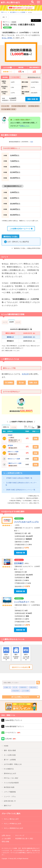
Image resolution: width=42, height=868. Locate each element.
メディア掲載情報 (10, 792)
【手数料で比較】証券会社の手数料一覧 (19, 478)
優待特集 (13, 764)
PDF (32, 142)
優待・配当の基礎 (10, 750)
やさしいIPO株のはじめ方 (13, 824)
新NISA (10, 773)
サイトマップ (20, 835)
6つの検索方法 (9, 769)
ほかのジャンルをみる (20, 667)
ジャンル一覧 (5, 106)
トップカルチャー (22, 602)
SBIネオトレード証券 (14, 459)
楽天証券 (10, 446)
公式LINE (11, 739)
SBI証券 (10, 435)
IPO (11, 778)
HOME (6, 746)
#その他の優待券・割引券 (8, 109)
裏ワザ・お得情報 (10, 760)
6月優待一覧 (7, 687)
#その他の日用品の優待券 (19, 106)
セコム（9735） (7, 38)
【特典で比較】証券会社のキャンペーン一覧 (20, 490)
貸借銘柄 (14, 22)
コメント (5, 257)
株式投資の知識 (9, 787)
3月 (34, 72)
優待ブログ (8, 806)
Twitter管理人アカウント (14, 720)
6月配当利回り (33, 687)
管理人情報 (5, 842)
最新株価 (19, 553)
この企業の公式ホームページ (20, 229)
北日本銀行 (19, 563)
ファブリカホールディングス (26, 522)
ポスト (36, 21)
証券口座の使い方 (10, 801)
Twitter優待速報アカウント (15, 726)
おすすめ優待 (26, 691)
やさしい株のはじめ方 (11, 819)
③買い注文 (33, 383)
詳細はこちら (25, 126)
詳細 (36, 439)
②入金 (21, 383)
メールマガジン (13, 732)
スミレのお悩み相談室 (11, 783)
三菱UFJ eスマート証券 (15, 463)
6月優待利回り (23, 687)
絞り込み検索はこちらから (20, 697)
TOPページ (4, 12)
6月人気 (15, 687)
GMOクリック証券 (13, 452)
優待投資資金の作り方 (34, 77)
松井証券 (25, 374)
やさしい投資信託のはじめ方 (14, 828)
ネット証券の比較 (10, 755)
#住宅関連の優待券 (33, 106)
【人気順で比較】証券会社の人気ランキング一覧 (21, 484)
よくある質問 (6, 839)
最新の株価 (31, 99)
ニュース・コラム (10, 796)
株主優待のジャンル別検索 (18, 12)
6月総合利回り (16, 691)
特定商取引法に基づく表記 (24, 839)
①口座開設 (9, 383)
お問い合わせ (6, 835)
